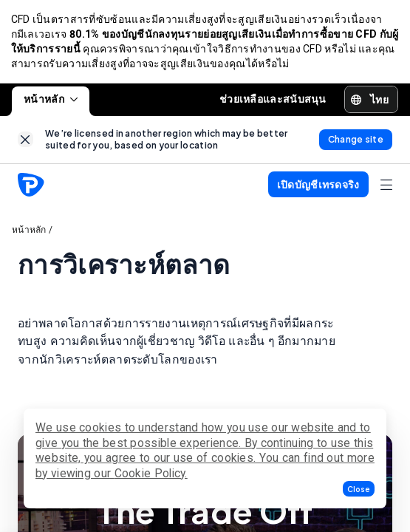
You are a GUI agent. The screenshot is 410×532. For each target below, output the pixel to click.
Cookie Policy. (151, 473)
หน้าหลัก (51, 101)
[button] (359, 489)
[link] (25, 141)
